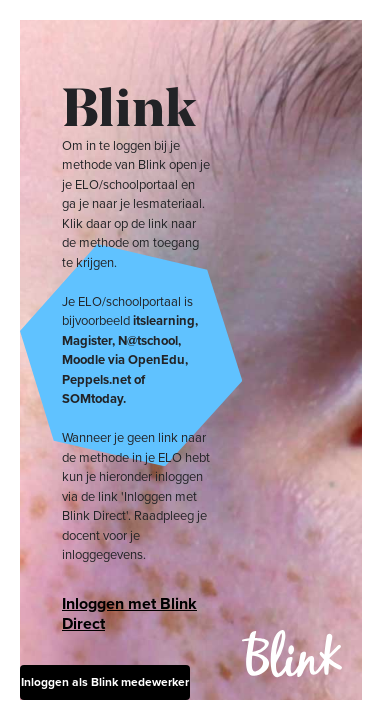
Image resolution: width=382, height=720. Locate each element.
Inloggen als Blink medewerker (105, 682)
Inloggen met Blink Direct (129, 614)
